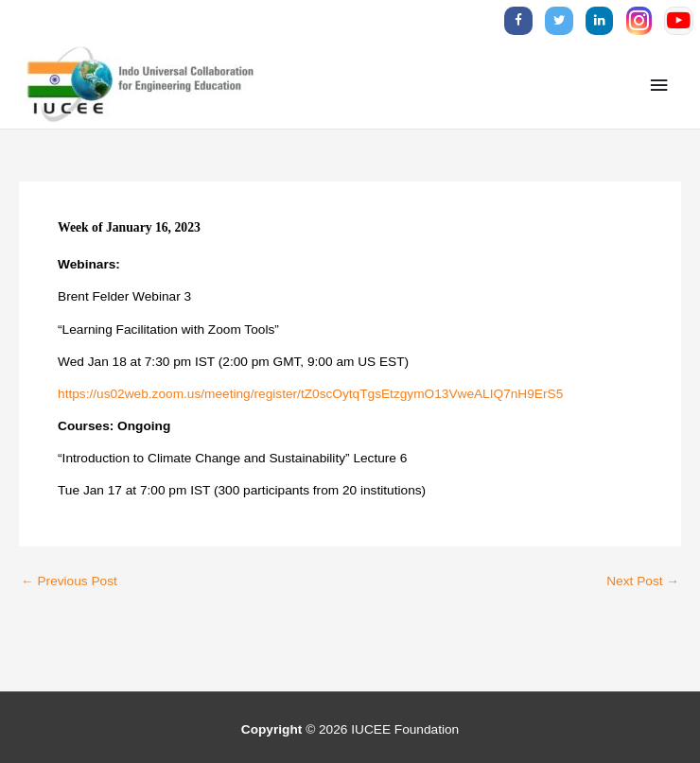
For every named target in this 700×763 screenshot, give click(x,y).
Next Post (643, 581)
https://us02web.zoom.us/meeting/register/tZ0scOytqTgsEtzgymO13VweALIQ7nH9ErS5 (310, 394)
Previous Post (69, 581)
